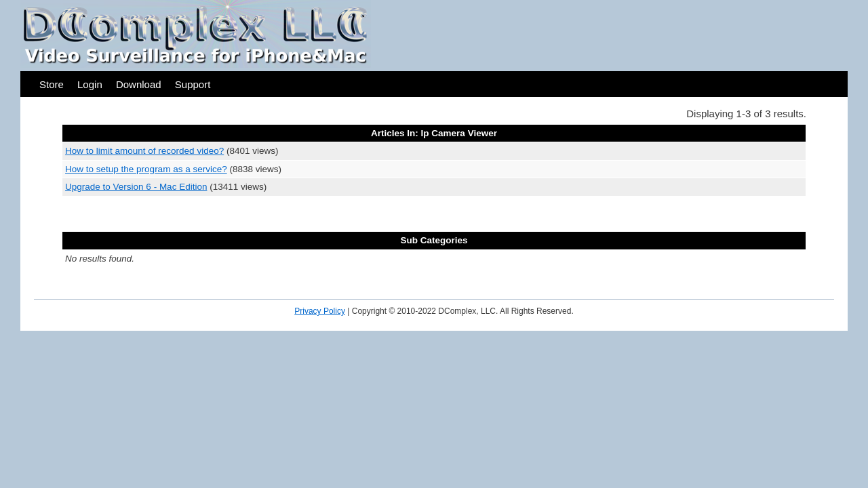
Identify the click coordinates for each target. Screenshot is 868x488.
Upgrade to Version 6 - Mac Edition (136, 187)
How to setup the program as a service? (146, 169)
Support (193, 84)
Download (139, 84)
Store (52, 84)
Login (90, 84)
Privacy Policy (320, 311)
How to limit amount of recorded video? (144, 151)
